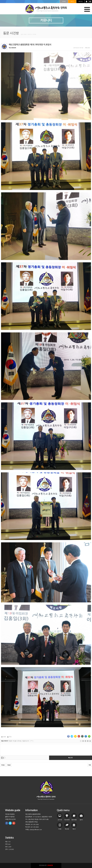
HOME (64, 1)
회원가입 (80, 1)
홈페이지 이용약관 (10, 817)
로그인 (72, 1)
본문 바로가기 (0, 0)
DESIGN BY (46, 865)
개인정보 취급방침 (10, 814)
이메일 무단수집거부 (10, 819)
